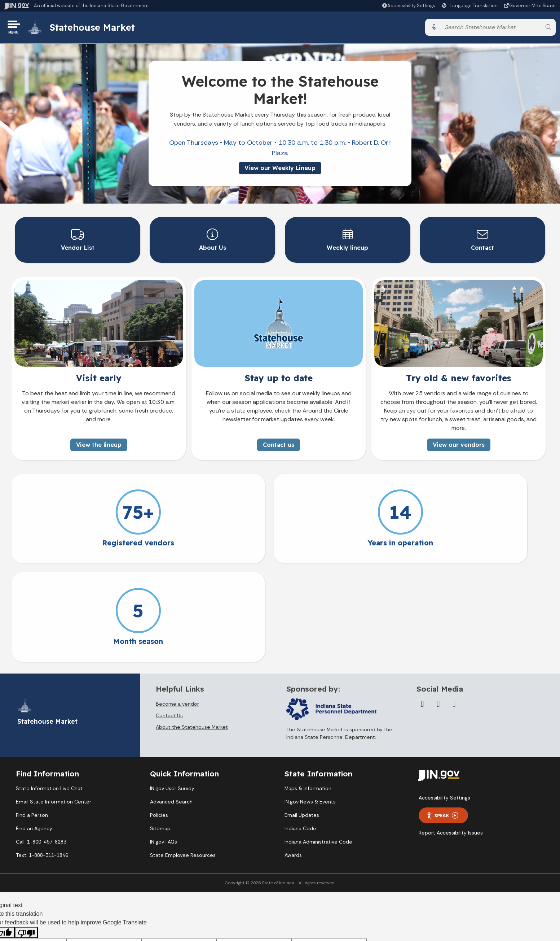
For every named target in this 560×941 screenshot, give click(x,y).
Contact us (279, 444)
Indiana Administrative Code (318, 742)
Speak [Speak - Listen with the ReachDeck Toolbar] (442, 716)
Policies (159, 716)
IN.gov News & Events (310, 702)
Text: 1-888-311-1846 (42, 756)
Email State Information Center (54, 702)
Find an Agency (34, 729)
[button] (408, 6)
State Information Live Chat (49, 689)
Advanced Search (171, 702)
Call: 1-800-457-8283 (41, 742)
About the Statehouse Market (192, 627)
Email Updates (302, 716)
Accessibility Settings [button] (444, 698)
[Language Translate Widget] (471, 6)
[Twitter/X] (438, 604)
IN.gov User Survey (172, 689)
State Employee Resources (183, 756)
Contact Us (169, 616)
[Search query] (491, 29)
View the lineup (99, 444)
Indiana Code (300, 729)
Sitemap (160, 729)
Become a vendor (177, 604)
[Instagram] (454, 604)
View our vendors (459, 444)
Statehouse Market (95, 29)
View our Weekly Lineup (280, 170)
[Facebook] (422, 604)
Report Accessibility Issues (451, 733)
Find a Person (32, 716)
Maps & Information (308, 689)
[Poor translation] (26, 833)
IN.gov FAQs (164, 742)
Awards (293, 756)
